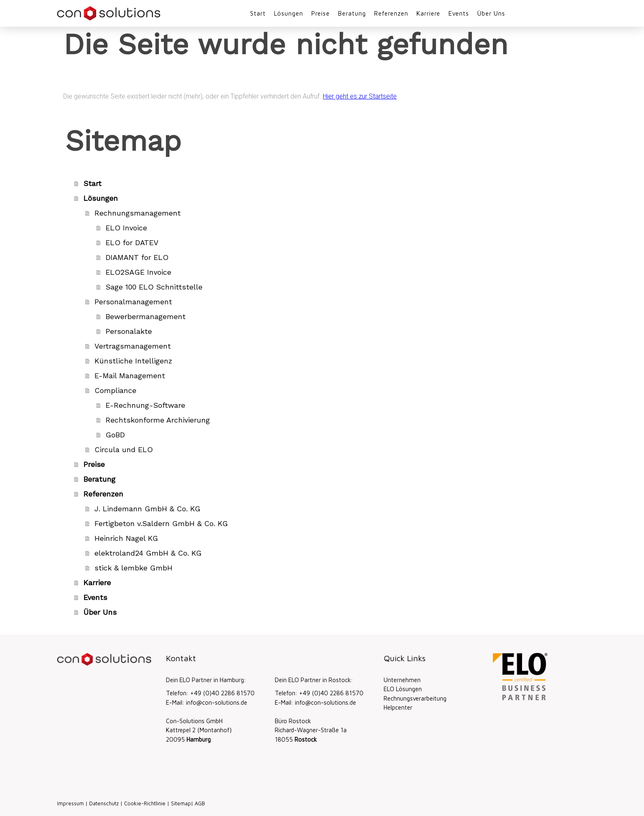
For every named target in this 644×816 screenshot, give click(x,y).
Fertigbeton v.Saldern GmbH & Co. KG (161, 523)
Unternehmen (402, 680)
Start (258, 13)
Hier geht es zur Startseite (360, 96)
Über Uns (491, 13)
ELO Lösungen (403, 689)
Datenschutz (104, 803)
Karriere (428, 13)
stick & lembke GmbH (133, 568)
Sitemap (181, 803)
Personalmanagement (133, 302)
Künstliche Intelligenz (133, 361)
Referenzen (391, 13)
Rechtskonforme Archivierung (158, 420)
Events (459, 13)
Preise (321, 13)
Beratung (352, 13)
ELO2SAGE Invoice (138, 272)
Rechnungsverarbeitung (415, 698)
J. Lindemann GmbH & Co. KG (147, 509)
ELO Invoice (126, 228)
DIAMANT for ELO (137, 257)
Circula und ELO (124, 449)
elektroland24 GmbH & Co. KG (148, 553)
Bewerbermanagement (146, 316)
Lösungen (289, 13)
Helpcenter (398, 707)
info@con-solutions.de (217, 702)
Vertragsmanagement (133, 346)
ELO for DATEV (132, 243)
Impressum (70, 803)
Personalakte (129, 331)
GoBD (115, 435)
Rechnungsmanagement (138, 213)
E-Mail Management (130, 376)
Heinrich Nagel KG (126, 538)
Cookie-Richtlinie (145, 803)
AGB (200, 803)
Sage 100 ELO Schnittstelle (154, 287)
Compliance (115, 390)
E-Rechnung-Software (145, 405)
